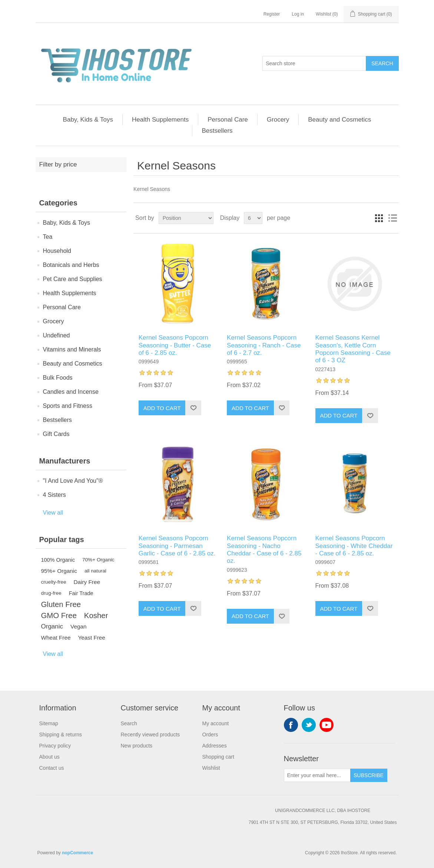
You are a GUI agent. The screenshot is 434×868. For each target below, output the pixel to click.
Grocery (278, 120)
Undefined (57, 335)
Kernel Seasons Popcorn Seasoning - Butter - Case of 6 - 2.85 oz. (175, 345)
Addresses (215, 746)
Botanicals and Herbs (71, 265)
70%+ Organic (98, 560)
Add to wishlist (193, 408)
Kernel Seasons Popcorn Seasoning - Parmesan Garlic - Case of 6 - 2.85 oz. (177, 546)
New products (137, 746)
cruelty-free (54, 582)
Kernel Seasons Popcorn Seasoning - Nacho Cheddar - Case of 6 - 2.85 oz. (264, 549)
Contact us (52, 768)
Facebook (291, 725)
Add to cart (162, 408)
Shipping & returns (61, 735)
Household (57, 251)
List (392, 218)
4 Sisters (54, 495)
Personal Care (228, 120)
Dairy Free (87, 582)
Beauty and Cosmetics (339, 120)
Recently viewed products (150, 735)
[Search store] (314, 63)
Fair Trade (81, 593)
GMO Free (59, 615)
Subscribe (369, 775)
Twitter (309, 725)
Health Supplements (160, 120)
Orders (210, 735)
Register (272, 14)
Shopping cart (218, 757)
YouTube (327, 725)
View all (53, 513)
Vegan (78, 626)
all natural (95, 571)
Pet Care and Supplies (73, 279)
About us (49, 757)
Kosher (96, 615)
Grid (379, 218)
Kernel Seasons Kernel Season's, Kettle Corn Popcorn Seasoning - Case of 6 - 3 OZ (353, 349)
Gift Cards (56, 434)
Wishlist (211, 768)
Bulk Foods (58, 378)
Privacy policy (55, 746)
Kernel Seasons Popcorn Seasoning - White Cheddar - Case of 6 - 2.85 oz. (354, 546)
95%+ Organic (59, 571)
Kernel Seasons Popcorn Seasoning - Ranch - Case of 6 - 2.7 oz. (264, 345)
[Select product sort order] (186, 218)
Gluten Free (61, 604)
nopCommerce (77, 853)
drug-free (51, 593)
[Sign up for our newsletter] (317, 775)
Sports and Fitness (68, 406)
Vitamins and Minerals (72, 349)
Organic (52, 626)
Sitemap (49, 723)
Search (382, 63)
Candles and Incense (71, 392)
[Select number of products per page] (253, 218)
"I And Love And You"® (73, 481)
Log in (298, 14)
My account (216, 723)
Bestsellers (217, 131)
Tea (48, 237)
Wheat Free (56, 638)
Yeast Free (91, 638)
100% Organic (58, 560)
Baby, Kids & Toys (88, 120)
